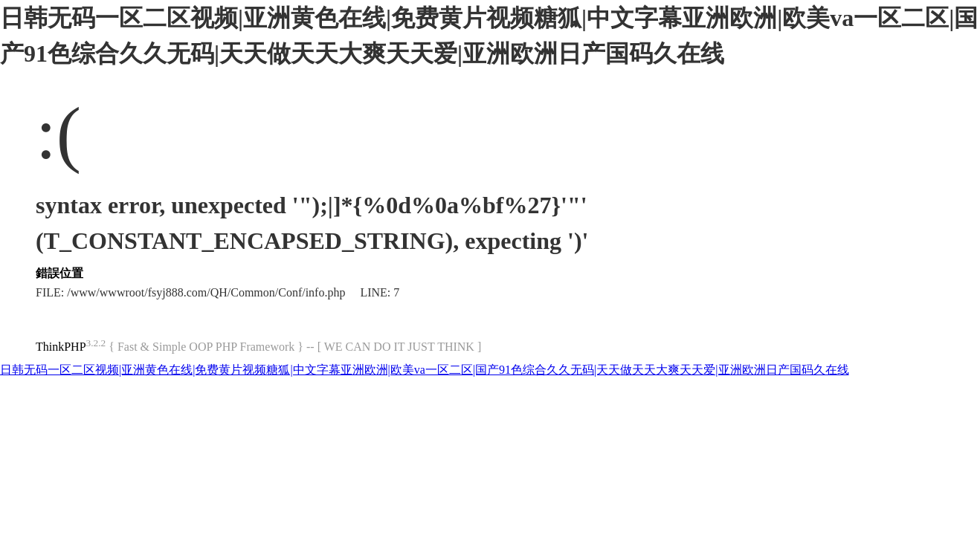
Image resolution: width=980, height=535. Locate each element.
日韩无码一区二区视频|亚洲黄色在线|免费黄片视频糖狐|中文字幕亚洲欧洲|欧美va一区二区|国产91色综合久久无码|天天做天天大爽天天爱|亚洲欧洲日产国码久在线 (425, 370)
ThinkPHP (61, 347)
